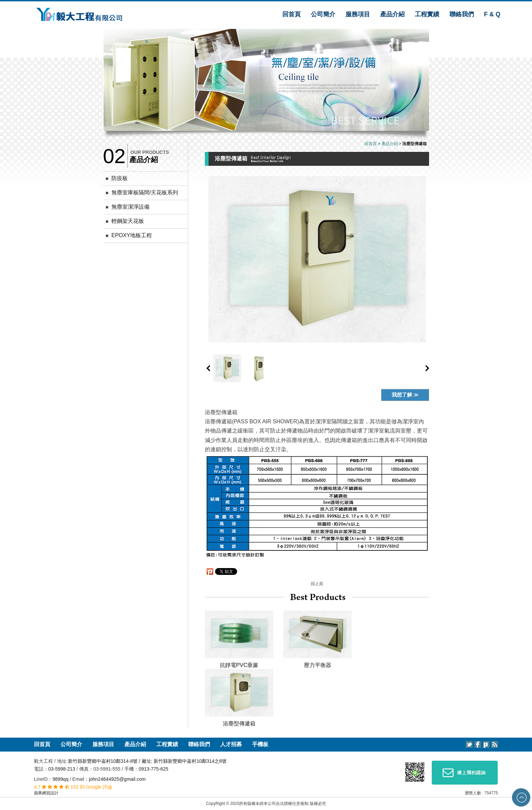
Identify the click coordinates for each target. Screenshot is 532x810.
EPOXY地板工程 (132, 235)
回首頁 (291, 14)
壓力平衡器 (318, 665)
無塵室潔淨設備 (130, 207)
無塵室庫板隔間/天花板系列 (145, 192)
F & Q (492, 14)
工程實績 (427, 14)
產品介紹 (392, 14)
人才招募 (231, 744)
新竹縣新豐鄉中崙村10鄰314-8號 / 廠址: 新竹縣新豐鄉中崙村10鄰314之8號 (147, 761)
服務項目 (358, 14)
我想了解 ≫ (405, 395)
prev (208, 368)
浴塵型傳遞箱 (239, 723)
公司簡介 (323, 14)
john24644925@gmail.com (117, 779)
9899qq (60, 779)
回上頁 (317, 584)
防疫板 (120, 178)
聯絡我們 (462, 14)
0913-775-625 (153, 769)
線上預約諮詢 (465, 772)
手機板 (260, 744)
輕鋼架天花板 (128, 221)
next (427, 368)
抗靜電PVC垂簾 (239, 665)
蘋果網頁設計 (46, 793)
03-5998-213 (62, 769)
